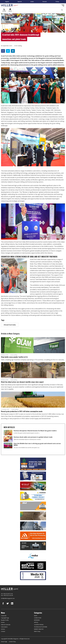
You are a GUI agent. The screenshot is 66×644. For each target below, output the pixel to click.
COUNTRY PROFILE (39, 625)
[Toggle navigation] (63, 5)
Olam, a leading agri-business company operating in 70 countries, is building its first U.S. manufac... (33, 360)
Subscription (4, 627)
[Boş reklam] (33, 476)
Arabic (32, 2)
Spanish (20, 2)
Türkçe (57, 2)
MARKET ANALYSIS (39, 629)
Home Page (4, 642)
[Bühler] (33, 516)
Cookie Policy (12, 642)
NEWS (36, 616)
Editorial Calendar (6, 625)
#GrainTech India (10, 325)
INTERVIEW (37, 620)
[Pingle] (33, 496)
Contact (3, 631)
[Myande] (33, 536)
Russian (45, 2)
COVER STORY (38, 618)
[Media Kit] (33, 576)
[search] (62, 10)
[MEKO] (33, 556)
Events (3, 622)
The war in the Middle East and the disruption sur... (27, 448)
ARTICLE (36, 622)
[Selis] (33, 506)
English (7, 2)
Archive (3, 629)
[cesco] (33, 526)
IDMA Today (37, 631)
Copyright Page (5, 618)
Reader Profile (5, 620)
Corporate (4, 616)
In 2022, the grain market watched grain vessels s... (27, 433)
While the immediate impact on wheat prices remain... (28, 439)
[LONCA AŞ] (33, 566)
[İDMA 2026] (33, 464)
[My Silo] (33, 486)
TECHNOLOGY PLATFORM (41, 627)
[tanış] (33, 546)
